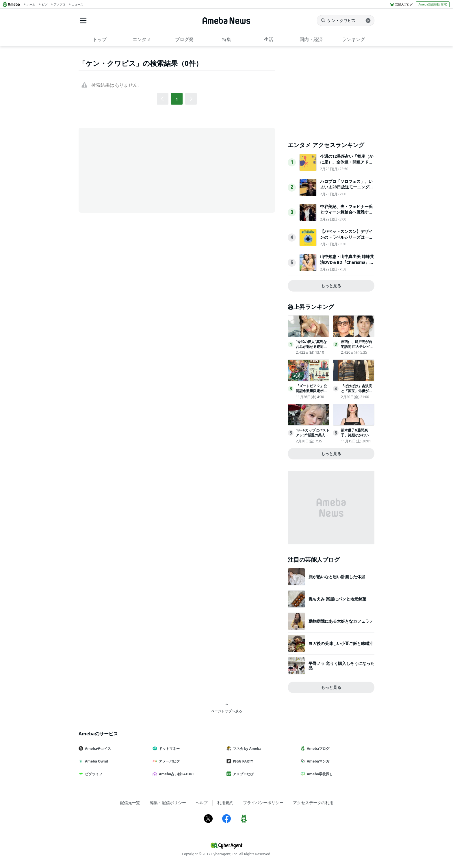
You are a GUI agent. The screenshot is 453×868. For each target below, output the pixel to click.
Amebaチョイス (97, 749)
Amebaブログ (317, 749)
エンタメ (142, 39)
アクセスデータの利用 (313, 803)
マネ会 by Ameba (246, 749)
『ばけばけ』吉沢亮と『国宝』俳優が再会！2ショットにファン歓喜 (358, 393)
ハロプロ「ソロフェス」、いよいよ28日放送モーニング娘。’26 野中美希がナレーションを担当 (346, 190)
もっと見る (331, 286)
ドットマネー (168, 749)
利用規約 (225, 803)
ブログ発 (184, 39)
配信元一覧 (130, 803)
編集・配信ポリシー (168, 803)
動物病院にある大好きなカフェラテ (341, 621)
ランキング (353, 39)
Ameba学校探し (319, 774)
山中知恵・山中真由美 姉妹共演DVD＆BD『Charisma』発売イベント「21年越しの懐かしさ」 (347, 265)
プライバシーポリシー (263, 803)
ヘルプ (202, 803)
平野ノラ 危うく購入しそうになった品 (341, 666)
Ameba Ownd (96, 761)
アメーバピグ (168, 761)
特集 (226, 39)
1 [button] (177, 99)
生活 (269, 39)
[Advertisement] (131, 170)
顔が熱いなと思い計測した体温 (337, 577)
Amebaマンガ (317, 761)
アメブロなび (242, 774)
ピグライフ (93, 774)
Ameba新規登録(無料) (433, 4)
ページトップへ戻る (226, 708)
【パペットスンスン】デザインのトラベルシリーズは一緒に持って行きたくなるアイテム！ (346, 240)
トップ (100, 39)
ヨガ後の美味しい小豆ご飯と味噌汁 (341, 643)
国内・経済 (311, 39)
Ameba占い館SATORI (176, 774)
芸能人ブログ (404, 4)
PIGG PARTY (242, 761)
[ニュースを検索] (346, 21)
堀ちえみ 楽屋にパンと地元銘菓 (337, 599)
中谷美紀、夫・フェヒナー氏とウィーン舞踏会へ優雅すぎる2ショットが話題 (346, 212)
